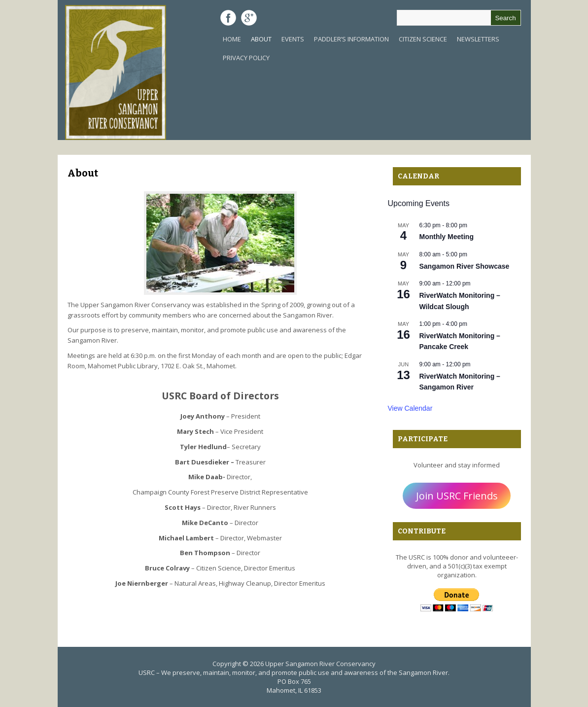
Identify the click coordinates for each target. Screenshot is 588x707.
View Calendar (410, 408)
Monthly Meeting (447, 237)
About (261, 39)
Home (232, 39)
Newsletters (478, 39)
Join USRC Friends (457, 496)
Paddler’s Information (351, 39)
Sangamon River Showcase (465, 266)
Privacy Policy (246, 58)
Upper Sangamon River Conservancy (320, 664)
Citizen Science (423, 39)
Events (293, 39)
